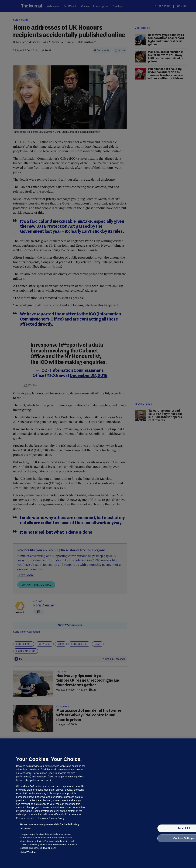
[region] (98, 803)
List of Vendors (28, 852)
